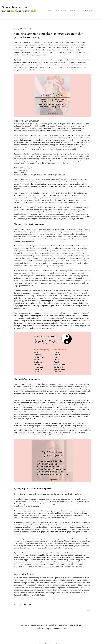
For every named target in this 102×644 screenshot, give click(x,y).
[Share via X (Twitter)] (20, 604)
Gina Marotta (15, 7)
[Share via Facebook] (15, 604)
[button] (61, 11)
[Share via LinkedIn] (25, 604)
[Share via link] (30, 604)
